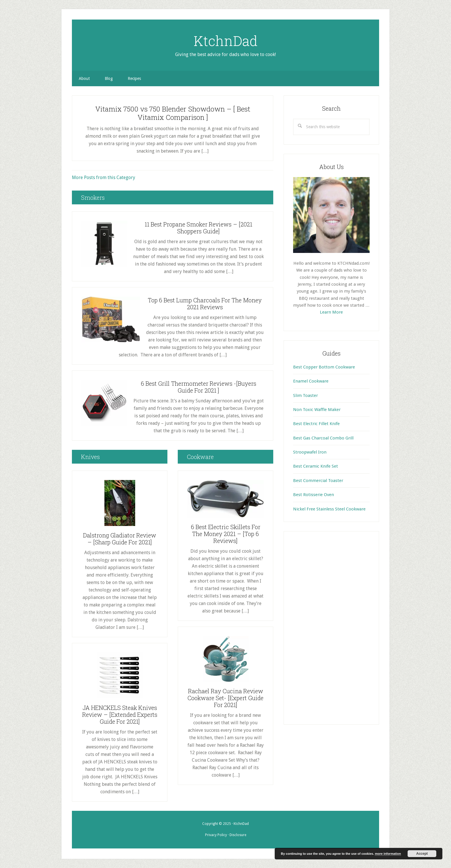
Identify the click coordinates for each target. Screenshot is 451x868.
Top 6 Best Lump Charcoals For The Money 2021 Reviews (205, 304)
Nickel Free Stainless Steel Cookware (329, 509)
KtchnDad (226, 41)
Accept (422, 854)
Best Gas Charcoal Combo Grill (323, 438)
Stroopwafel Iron (310, 452)
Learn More (331, 312)
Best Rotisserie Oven (314, 495)
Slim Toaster (305, 395)
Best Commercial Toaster (318, 481)
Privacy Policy (216, 835)
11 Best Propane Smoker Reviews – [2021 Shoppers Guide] (198, 228)
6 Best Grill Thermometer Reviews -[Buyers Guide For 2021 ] (199, 387)
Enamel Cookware (311, 381)
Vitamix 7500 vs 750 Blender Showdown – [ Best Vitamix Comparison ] (173, 113)
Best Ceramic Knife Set (316, 466)
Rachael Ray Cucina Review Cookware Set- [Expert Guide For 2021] (225, 698)
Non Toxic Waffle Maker (317, 410)
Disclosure (238, 835)
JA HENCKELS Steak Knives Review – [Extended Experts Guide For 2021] (120, 715)
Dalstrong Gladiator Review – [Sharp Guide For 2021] (120, 539)
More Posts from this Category (104, 177)
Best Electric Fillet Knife (316, 424)
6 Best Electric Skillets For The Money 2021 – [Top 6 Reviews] (226, 534)
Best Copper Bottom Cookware (324, 367)
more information (388, 854)
